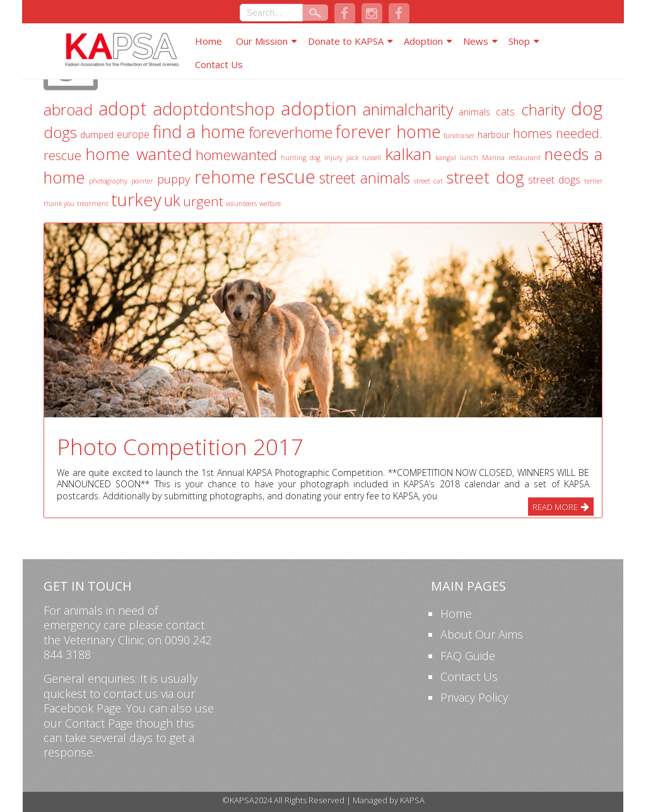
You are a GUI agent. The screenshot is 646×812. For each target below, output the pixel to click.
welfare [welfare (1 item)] (270, 204)
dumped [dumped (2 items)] (97, 135)
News (476, 41)
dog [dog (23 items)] (587, 108)
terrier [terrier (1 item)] (593, 181)
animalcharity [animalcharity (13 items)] (408, 109)
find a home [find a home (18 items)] (199, 131)
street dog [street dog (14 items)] (485, 177)
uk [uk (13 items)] (172, 200)
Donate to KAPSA (346, 41)
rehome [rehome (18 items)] (225, 177)
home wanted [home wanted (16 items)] (138, 154)
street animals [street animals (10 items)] (365, 178)
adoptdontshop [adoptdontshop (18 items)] (214, 109)
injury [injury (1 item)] (333, 158)
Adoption (423, 41)
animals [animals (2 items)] (474, 112)
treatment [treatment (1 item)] (93, 204)
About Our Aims (482, 634)
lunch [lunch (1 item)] (469, 158)
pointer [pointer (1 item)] (142, 181)
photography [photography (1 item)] (108, 181)
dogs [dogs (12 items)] (60, 132)
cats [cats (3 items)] (505, 112)
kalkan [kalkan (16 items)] (408, 154)
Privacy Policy (474, 697)
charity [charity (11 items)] (543, 110)
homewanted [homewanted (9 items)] (236, 155)
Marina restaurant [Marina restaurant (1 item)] (511, 158)
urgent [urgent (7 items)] (203, 201)
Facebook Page (82, 708)
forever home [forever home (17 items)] (388, 131)
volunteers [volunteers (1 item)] (241, 204)
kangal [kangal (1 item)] (446, 158)
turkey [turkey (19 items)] (136, 200)
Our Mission (262, 41)
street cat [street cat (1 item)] (428, 181)
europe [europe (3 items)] (133, 134)
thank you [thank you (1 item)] (59, 204)
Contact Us (219, 64)
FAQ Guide (468, 656)
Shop (519, 41)
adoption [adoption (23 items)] (319, 108)
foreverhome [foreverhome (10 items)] (291, 132)
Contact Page (99, 723)
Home (208, 41)
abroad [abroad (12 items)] (68, 109)
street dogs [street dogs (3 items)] (554, 180)
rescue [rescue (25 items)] (287, 177)
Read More (555, 507)
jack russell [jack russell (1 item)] (363, 158)
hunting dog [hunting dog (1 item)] (301, 158)
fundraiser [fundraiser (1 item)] (459, 136)
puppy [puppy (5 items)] (174, 179)
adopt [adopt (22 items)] (122, 108)
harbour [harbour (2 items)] (494, 135)
